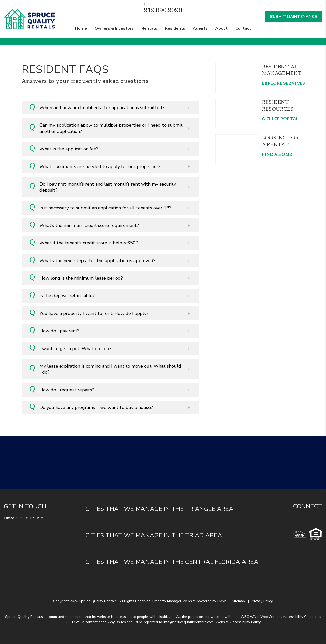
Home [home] (81, 28)
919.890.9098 (163, 10)
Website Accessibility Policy (238, 622)
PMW (222, 601)
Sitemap (238, 601)
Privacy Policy (262, 601)
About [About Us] (221, 28)
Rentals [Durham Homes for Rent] (149, 28)
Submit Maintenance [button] (293, 17)
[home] (29, 19)
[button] (110, 108)
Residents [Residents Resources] (175, 28)
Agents (200, 28)
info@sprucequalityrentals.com (188, 622)
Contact (243, 28)
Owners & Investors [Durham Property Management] (114, 28)
